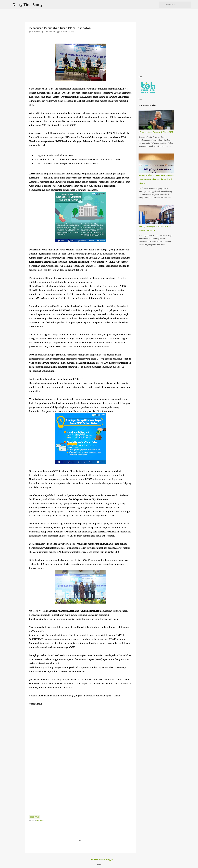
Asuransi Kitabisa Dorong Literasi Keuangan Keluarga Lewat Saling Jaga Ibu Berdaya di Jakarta (156, 179)
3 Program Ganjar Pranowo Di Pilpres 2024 (156, 132)
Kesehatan (35, 817)
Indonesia (40, 821)
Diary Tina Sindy (28, 4)
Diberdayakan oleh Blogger (99, 859)
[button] (31, 37)
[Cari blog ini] (177, 5)
